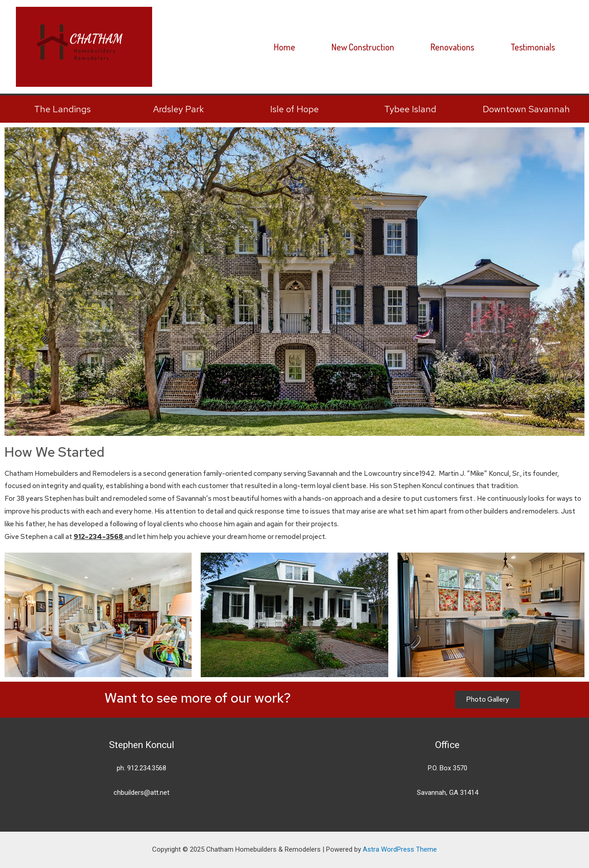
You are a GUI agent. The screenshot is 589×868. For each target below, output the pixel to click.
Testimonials (533, 47)
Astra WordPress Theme (400, 849)
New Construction (363, 47)
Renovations (452, 47)
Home (285, 47)
